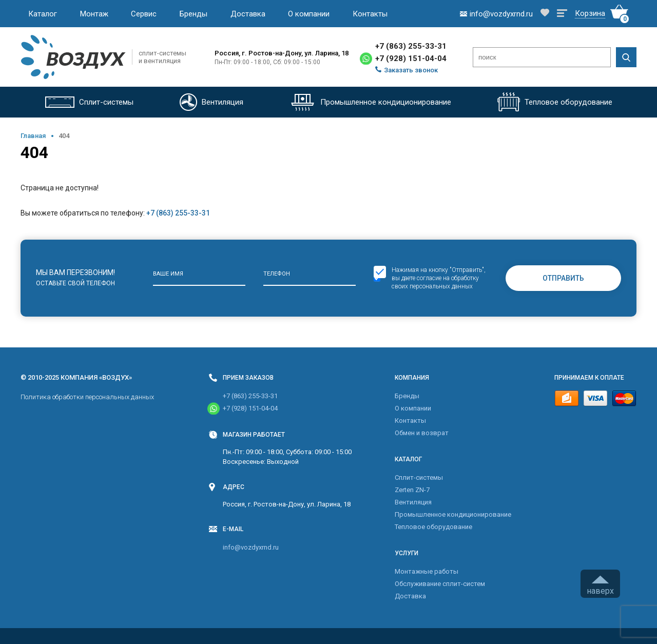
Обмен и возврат (422, 433)
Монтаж (94, 14)
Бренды (194, 14)
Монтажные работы (427, 571)
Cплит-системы (419, 477)
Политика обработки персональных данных (87, 397)
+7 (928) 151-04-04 (411, 58)
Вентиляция (413, 502)
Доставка (248, 14)
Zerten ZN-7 (412, 490)
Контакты (370, 14)
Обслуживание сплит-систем (440, 584)
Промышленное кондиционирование (453, 514)
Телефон (277, 274)
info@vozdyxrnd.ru (251, 547)
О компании (309, 14)
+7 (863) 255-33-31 (411, 46)
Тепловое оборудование (433, 527)
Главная (33, 136)
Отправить (563, 278)
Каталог (43, 14)
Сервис (144, 14)
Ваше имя (168, 274)
